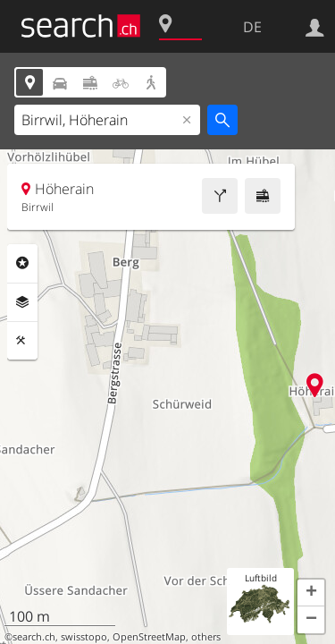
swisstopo (84, 637)
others (206, 637)
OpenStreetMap (149, 637)
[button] (311, 593)
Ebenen (22, 302)
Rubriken (22, 263)
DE (252, 27)
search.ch (34, 637)
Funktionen (22, 341)
